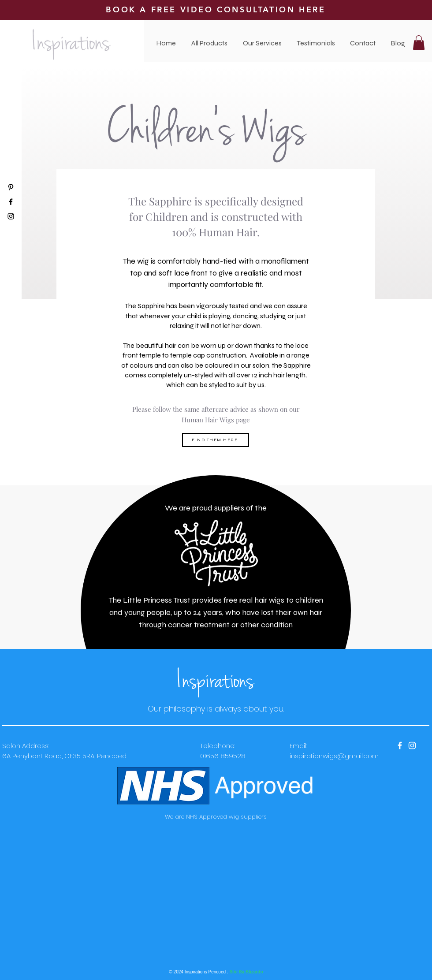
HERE (312, 9)
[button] (262, 43)
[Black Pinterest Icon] (11, 187)
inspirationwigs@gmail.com (334, 756)
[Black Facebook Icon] (11, 202)
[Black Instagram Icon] (11, 216)
